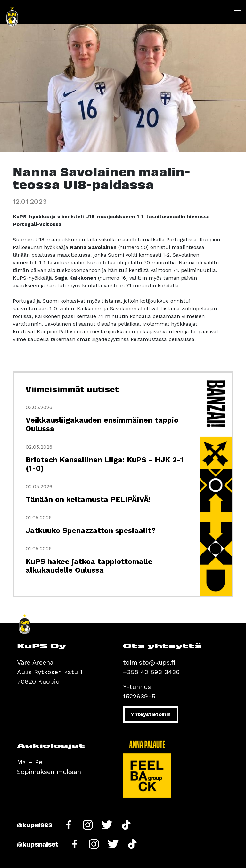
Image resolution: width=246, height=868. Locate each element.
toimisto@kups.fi (149, 662)
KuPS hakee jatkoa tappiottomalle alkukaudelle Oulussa (89, 566)
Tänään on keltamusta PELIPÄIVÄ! (88, 500)
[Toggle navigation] (238, 12)
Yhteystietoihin (151, 714)
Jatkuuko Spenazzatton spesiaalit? (91, 531)
